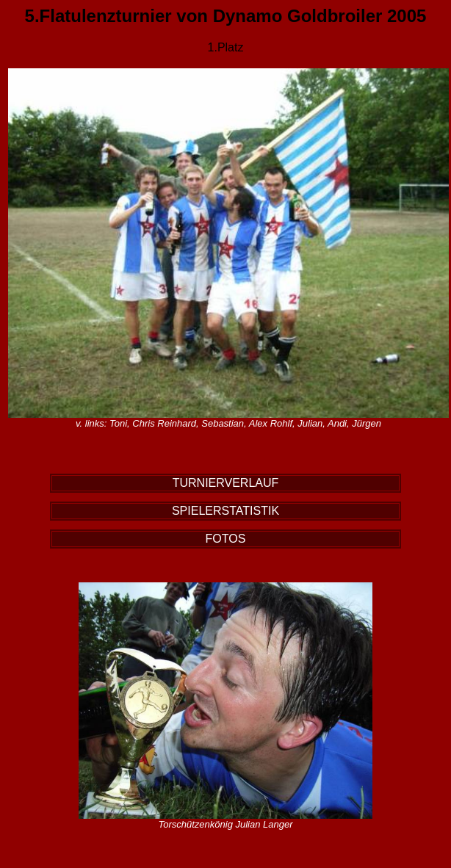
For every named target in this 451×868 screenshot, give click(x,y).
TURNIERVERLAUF (226, 483)
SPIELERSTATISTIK (225, 511)
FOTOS (226, 539)
